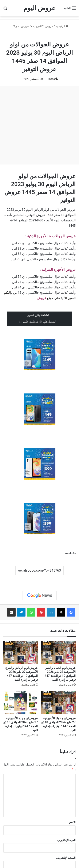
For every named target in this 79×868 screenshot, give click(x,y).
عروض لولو (28, 35)
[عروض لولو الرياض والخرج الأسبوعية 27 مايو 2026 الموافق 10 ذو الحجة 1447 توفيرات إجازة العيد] (21, 652)
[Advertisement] (39, 125)
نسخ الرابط (39, 580)
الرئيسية (62, 26)
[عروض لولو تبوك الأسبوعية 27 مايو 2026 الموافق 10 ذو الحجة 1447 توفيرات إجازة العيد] (59, 703)
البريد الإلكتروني (66, 840)
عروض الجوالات (20, 26)
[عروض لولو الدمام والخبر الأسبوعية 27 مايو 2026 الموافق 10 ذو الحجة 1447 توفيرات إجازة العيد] (59, 652)
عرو (44, 298)
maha (52, 79)
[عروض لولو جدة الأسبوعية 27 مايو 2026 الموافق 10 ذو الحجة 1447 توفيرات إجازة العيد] (21, 703)
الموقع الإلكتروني (66, 858)
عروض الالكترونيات (42, 26)
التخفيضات (68, 220)
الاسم (72, 822)
